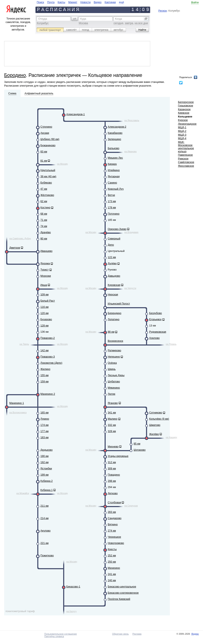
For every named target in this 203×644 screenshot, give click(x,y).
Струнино (46, 127)
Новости (86, 2)
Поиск (40, 2)
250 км (112, 562)
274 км (112, 531)
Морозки (46, 276)
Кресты (112, 549)
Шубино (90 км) (50, 139)
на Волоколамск (18, 412)
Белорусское (186, 102)
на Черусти (130, 288)
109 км (44, 294)
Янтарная (114, 176)
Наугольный (48, 170)
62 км (44, 201)
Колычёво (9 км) (159, 419)
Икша (44, 285)
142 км (44, 350)
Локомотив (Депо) (51, 363)
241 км (112, 574)
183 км (44, 437)
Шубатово (114, 381)
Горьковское (185, 106)
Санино (112, 183)
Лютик (111, 394)
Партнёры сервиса (54, 636)
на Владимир (131, 232)
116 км (44, 307)
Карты (61, 2)
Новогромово (116, 543)
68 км (44, 214)
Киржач (112, 164)
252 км (112, 555)
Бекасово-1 (73, 587)
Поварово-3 (48, 357)
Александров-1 (76, 114)
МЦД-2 (182, 131)
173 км (112, 201)
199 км (44, 475)
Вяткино (113, 524)
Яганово (113, 403)
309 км (112, 468)
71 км (44, 220)
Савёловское (186, 162)
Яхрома (45, 263)
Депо (111, 245)
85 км (137, 444)
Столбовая (114, 502)
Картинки (110, 2)
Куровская (114, 285)
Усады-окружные (118, 456)
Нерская (113, 294)
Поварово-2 (48, 338)
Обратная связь (120, 634)
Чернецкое (114, 537)
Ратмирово (114, 350)
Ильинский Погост (119, 304)
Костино (45, 207)
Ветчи (111, 195)
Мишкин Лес (115, 158)
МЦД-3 (182, 135)
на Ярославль (132, 120)
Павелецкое (185, 155)
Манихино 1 (17, 403)
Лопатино (114, 319)
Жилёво (154, 434)
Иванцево (46, 251)
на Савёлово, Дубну (20, 238)
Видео (98, 2)
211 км (44, 506)
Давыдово (114, 276)
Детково (113, 493)
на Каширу (171, 437)
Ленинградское (187, 124)
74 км (44, 226)
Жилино (45, 369)
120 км (44, 313)
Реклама (137, 634)
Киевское (184, 113)
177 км (44, 431)
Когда (118, 19)
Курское (183, 120)
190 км (44, 456)
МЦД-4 (182, 138)
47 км (44, 189)
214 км (44, 518)
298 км (112, 481)
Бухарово (46, 319)
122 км (112, 257)
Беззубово (155, 313)
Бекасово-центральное (122, 587)
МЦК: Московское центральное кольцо (186, 147)
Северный (114, 239)
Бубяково (46, 183)
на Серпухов (131, 506)
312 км (112, 462)
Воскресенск (115, 341)
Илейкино (114, 170)
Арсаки (45, 133)
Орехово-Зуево (117, 229)
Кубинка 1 (47, 490)
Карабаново (115, 133)
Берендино (115, 313)
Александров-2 (117, 127)
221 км (44, 543)
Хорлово (154, 338)
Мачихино (114, 568)
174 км (44, 425)
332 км (112, 425)
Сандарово (115, 518)
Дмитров (15, 248)
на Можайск (23, 493)
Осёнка (112, 363)
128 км (44, 326)
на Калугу (71, 611)
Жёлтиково (47, 195)
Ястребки (46, 468)
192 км (44, 462)
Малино (113, 419)
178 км (112, 207)
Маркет (73, 2)
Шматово (155, 425)
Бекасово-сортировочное (123, 593)
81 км (44, 161)
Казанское (184, 109)
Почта (51, 2)
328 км (112, 431)
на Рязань (171, 344)
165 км (44, 413)
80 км (44, 239)
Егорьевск (155, 319)
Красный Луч (116, 189)
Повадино (114, 475)
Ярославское (186, 166)
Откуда (43, 19)
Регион (163, 11)
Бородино (15, 75)
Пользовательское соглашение (61, 634)
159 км (44, 381)
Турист (45, 270)
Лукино (45, 419)
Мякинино (114, 388)
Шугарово (140, 450)
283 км (112, 512)
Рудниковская (158, 332)
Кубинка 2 (47, 481)
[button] (75, 19)
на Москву (62, 164)
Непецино (114, 357)
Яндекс (195, 634)
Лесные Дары (116, 375)
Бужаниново (48, 145)
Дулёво (112, 263)
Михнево (113, 446)
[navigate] (80, 2)
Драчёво (46, 232)
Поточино (114, 214)
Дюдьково (47, 450)
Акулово (45, 531)
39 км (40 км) (48, 176)
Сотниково (156, 413)
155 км (44, 375)
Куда (83, 19)
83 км (44, 152)
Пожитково (47, 555)
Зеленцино (114, 139)
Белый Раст (48, 301)
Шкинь (112, 369)
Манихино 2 (48, 394)
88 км (111, 332)
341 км (112, 413)
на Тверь (24, 344)
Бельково (114, 148)
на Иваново (130, 151)
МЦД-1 (182, 127)
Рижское (183, 159)
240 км (112, 580)
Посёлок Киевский (119, 599)
